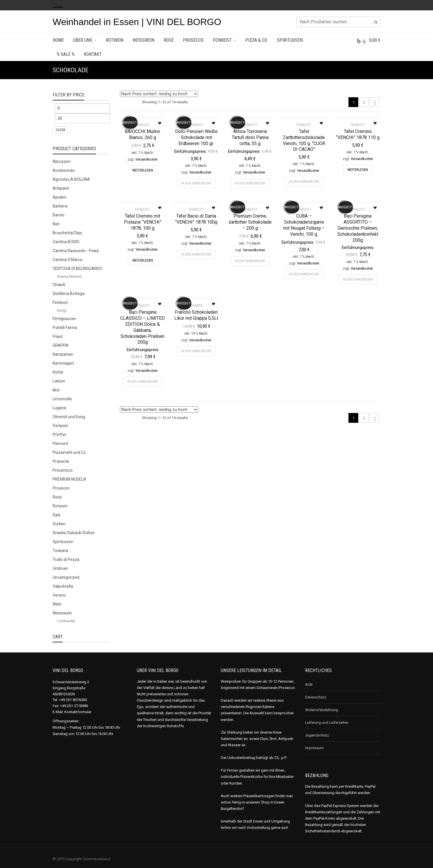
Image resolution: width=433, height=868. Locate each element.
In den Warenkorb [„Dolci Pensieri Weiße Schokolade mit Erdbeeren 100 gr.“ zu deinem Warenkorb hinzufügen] (196, 183)
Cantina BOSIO (66, 242)
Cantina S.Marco (68, 260)
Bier (56, 224)
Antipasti (61, 188)
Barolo (59, 215)
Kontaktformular (78, 712)
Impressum (314, 748)
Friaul (58, 336)
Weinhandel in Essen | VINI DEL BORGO (137, 22)
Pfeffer (60, 435)
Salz (57, 515)
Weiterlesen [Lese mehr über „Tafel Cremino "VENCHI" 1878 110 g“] (358, 170)
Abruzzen (62, 161)
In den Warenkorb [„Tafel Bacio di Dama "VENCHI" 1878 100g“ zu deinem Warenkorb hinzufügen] (196, 254)
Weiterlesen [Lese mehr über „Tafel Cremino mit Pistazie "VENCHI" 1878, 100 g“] (143, 260)
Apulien (60, 197)
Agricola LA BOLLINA (71, 179)
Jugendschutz (317, 735)
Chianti (59, 285)
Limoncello (62, 399)
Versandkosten (146, 159)
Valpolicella (63, 586)
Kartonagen (63, 363)
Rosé (169, 40)
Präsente (61, 461)
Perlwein (61, 426)
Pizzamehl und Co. (70, 452)
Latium (59, 381)
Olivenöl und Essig (69, 417)
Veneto (59, 595)
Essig (62, 310)
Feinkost (222, 40)
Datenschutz (316, 697)
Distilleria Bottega (69, 294)
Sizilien (59, 524)
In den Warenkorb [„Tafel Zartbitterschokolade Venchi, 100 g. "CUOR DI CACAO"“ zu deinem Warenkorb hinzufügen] (304, 181)
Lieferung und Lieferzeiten (327, 723)
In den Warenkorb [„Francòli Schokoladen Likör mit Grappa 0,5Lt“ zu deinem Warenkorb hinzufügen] (196, 351)
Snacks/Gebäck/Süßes (74, 533)
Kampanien (63, 354)
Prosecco (193, 40)
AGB (309, 685)
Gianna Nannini (69, 276)
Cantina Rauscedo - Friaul (76, 251)
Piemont (60, 443)
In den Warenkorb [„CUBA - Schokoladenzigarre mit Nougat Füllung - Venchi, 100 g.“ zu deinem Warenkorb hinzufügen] (304, 274)
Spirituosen (290, 40)
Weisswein (143, 40)
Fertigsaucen (64, 319)
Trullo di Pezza (66, 559)
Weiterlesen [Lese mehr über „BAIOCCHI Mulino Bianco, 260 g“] (143, 170)
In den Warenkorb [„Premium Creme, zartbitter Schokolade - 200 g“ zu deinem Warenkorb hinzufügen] (250, 261)
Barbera (60, 206)
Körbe (58, 372)
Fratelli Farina (65, 328)
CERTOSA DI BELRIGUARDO (77, 269)
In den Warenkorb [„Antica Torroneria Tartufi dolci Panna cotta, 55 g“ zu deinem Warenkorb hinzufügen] (250, 183)
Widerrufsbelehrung (322, 710)
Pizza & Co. (256, 40)
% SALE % (66, 54)
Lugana (59, 408)
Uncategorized (66, 577)
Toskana (60, 551)
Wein (57, 604)
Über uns (83, 40)
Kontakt (93, 54)
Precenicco (63, 470)
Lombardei (66, 621)
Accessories (64, 170)
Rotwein (115, 40)
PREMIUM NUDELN (69, 479)
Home (58, 40)
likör (56, 390)
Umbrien (60, 568)
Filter (60, 130)
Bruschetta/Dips (67, 233)
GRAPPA (61, 345)
